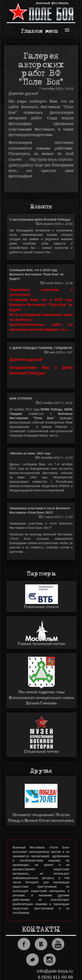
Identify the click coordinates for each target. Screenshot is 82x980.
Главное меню (40, 31)
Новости (41, 207)
